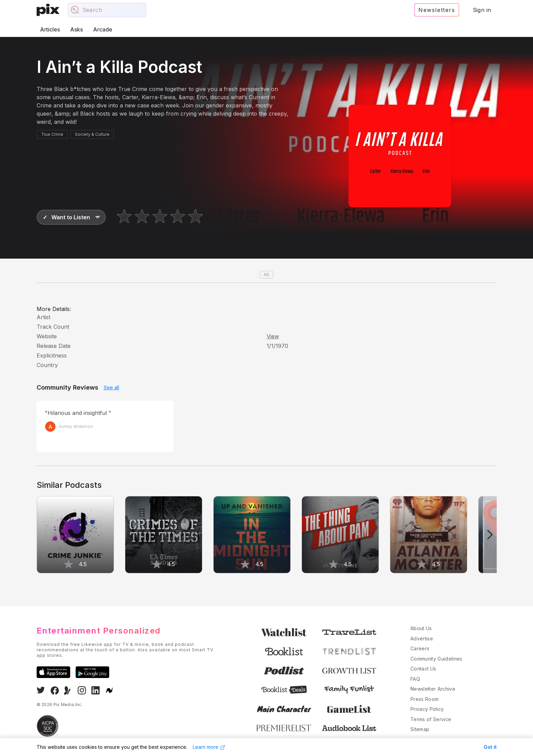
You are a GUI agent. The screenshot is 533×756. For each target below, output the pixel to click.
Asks (77, 29)
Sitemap (420, 729)
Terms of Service (431, 719)
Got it (490, 747)
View (273, 336)
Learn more (209, 747)
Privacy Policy (427, 709)
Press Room (425, 699)
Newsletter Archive (433, 689)
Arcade (103, 29)
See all (111, 387)
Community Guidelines (436, 659)
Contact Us (423, 669)
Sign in (482, 10)
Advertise (422, 638)
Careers (420, 648)
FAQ (415, 679)
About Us (421, 628)
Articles (50, 29)
